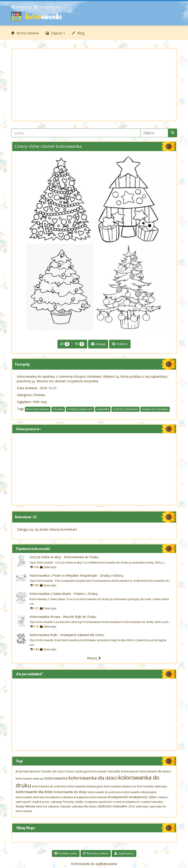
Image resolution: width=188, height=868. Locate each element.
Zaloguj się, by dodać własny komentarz (47, 529)
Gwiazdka (103, 409)
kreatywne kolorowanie (90, 797)
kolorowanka (56, 778)
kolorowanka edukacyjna (85, 786)
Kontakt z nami (66, 853)
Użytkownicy (124, 853)
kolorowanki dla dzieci (35, 792)
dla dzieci (59, 771)
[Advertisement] (94, 85)
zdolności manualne (112, 806)
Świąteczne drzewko (155, 409)
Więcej (94, 658)
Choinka (39, 395)
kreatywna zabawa (59, 797)
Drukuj (98, 344)
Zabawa (65, 806)
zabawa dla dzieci (84, 806)
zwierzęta (142, 806)
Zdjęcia (55, 33)
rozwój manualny (152, 802)
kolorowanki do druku (71, 792)
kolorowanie (130, 771)
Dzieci (70, 771)
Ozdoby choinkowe (125, 409)
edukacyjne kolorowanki (91, 771)
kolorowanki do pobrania (105, 792)
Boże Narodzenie (38, 409)
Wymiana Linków (96, 853)
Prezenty (68, 802)
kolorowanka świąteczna (120, 786)
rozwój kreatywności (126, 802)
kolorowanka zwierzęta (152, 786)
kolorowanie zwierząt (30, 779)
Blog (78, 33)
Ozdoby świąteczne (80, 409)
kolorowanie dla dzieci (155, 771)
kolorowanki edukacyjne (139, 792)
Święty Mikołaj (25, 806)
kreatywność (118, 797)
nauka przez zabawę (47, 802)
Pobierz (120, 344)
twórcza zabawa (48, 806)
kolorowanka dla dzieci (93, 778)
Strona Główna (25, 33)
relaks (79, 802)
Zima (132, 806)
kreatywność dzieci (143, 797)
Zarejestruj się (47, 7)
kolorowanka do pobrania (49, 786)
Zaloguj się (21, 7)
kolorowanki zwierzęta (30, 797)
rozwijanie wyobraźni (98, 802)
